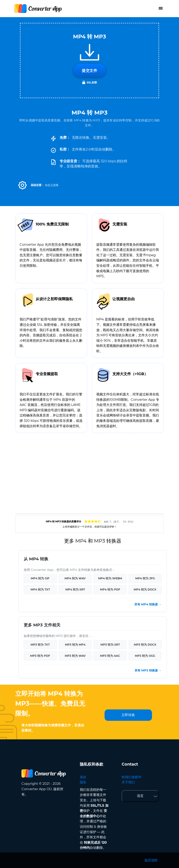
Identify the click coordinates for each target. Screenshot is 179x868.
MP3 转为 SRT (110, 645)
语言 (140, 796)
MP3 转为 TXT (40, 645)
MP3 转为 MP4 (75, 645)
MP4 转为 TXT (40, 589)
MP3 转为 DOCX (145, 645)
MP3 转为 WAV (75, 656)
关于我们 (128, 782)
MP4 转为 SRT (75, 589)
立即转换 (128, 715)
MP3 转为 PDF (40, 656)
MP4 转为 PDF (110, 589)
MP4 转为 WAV (75, 578)
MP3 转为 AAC (110, 656)
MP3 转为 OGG (145, 656)
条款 (83, 777)
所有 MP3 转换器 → (148, 670)
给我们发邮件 (132, 777)
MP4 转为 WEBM (110, 578)
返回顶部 (151, 860)
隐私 (83, 782)
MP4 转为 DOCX (145, 589)
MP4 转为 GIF (40, 578)
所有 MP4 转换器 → (148, 604)
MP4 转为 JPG (145, 578)
